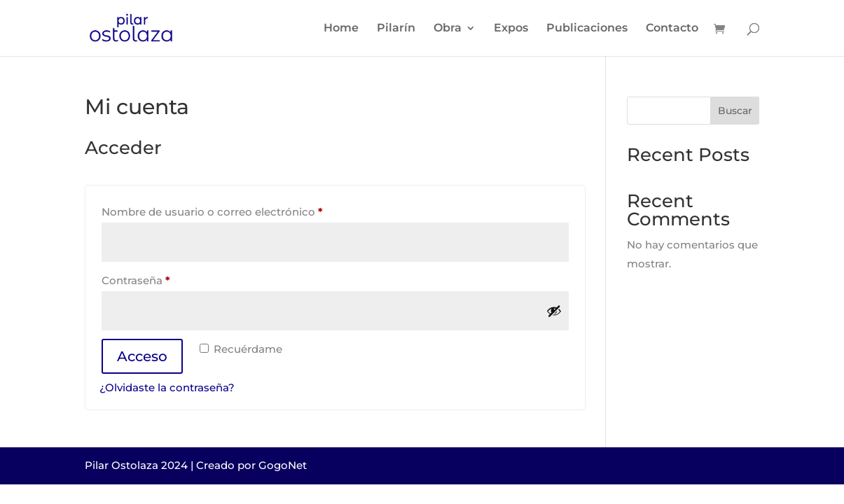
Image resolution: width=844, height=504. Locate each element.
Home (341, 29)
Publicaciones (587, 29)
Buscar (735, 111)
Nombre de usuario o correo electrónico (242, 210)
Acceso (142, 356)
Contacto (672, 29)
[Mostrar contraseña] (554, 311)
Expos (511, 29)
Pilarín (396, 29)
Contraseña (166, 279)
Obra (448, 29)
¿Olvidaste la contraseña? (167, 387)
